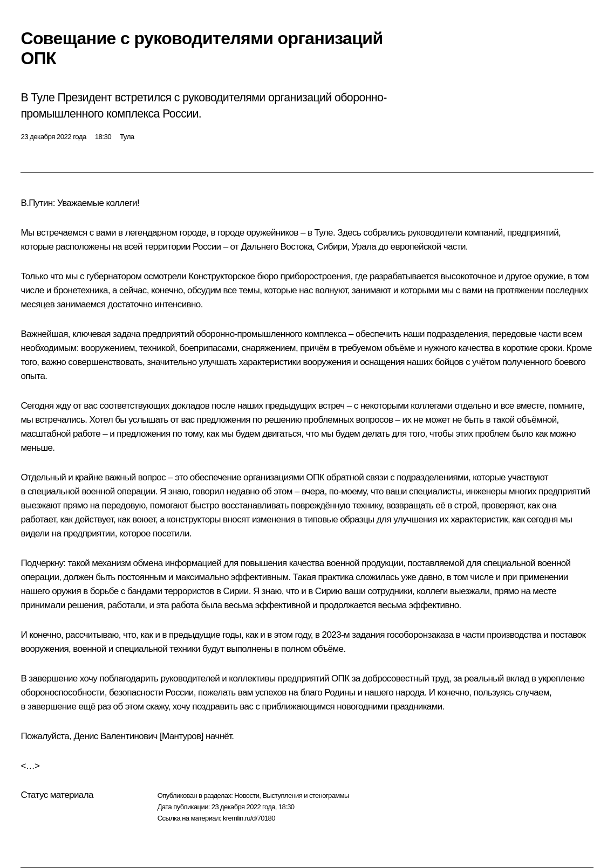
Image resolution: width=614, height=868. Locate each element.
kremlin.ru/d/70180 (249, 818)
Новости (247, 795)
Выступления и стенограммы (305, 795)
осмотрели (165, 276)
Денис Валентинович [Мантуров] (138, 736)
